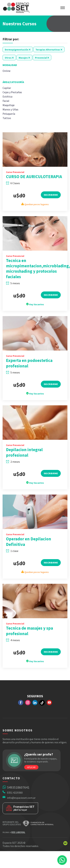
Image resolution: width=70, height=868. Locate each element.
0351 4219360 (15, 793)
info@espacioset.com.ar (21, 798)
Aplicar (31, 767)
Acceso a (14, 832)
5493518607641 (18, 787)
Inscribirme (51, 199)
